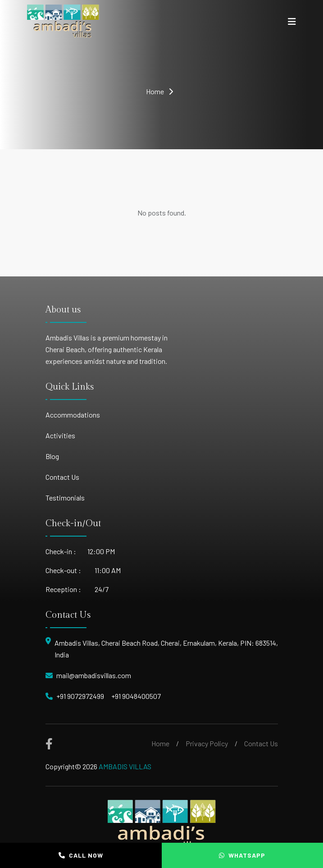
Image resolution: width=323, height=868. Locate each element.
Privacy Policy (207, 743)
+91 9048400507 (136, 696)
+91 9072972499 (80, 696)
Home (155, 91)
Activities (60, 435)
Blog (52, 456)
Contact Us (62, 477)
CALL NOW (81, 855)
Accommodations (73, 415)
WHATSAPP (242, 855)
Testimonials (65, 498)
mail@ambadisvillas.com (94, 675)
